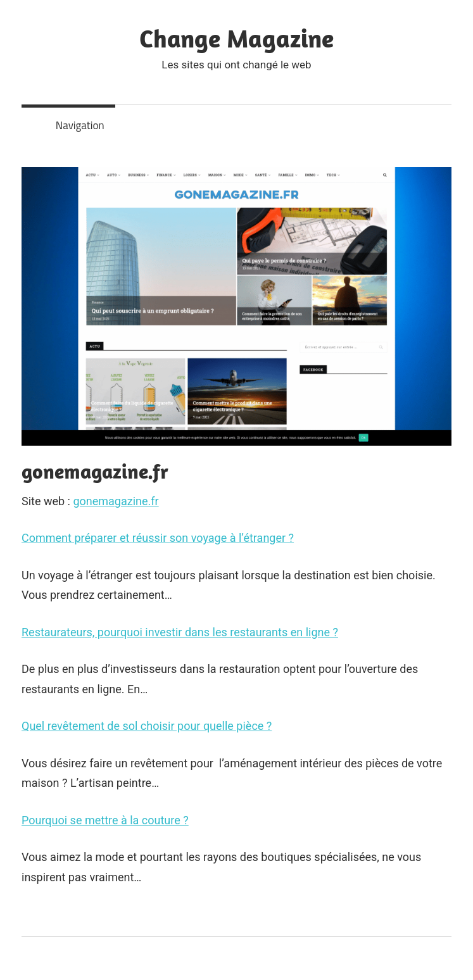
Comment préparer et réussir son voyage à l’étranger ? (158, 538)
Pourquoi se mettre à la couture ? (105, 820)
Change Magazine (236, 38)
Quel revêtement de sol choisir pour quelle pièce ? (147, 726)
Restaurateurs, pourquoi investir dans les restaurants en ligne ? (180, 632)
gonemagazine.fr (116, 501)
